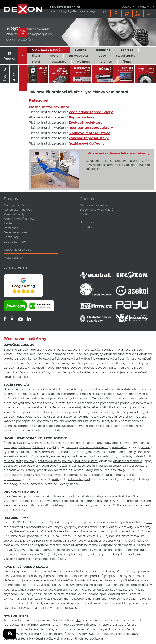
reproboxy (11, 484)
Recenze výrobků (16, 232)
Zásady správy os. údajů (96, 210)
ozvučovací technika (128, 461)
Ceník (84, 214)
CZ (149, 14)
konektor (144, 452)
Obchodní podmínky (94, 205)
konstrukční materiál (34, 456)
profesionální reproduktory (128, 466)
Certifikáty (11, 237)
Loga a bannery (15, 242)
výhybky (52, 447)
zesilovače (119, 447)
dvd (87, 479)
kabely (131, 452)
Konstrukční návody (18, 210)
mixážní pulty (13, 461)
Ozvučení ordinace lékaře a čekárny (119, 153)
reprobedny (96, 475)
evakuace (57, 456)
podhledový (50, 466)
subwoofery (129, 443)
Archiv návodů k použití (21, 219)
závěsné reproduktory (95, 447)
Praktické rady (14, 214)
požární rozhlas (97, 466)
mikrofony (125, 456)
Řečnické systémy (16, 443)
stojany (97, 443)
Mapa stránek (13, 258)
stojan (86, 443)
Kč (138, 13)
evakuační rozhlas (28, 452)
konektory (11, 456)
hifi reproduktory (63, 452)
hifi (96, 470)
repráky (119, 475)
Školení (9, 223)
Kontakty (145, 6)
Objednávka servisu (18, 250)
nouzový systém (49, 461)
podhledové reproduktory (83, 456)
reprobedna (12, 479)
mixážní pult (143, 456)
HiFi (149, 522)
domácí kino (77, 475)
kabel (122, 452)
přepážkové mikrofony (20, 470)
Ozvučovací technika (18, 638)
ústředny (39, 447)
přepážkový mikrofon (52, 470)
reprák (130, 475)
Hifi (78, 620)
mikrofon (110, 456)
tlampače (10, 447)
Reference (11, 228)
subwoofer (111, 443)
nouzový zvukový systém (80, 461)
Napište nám (89, 222)
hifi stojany (85, 452)
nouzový (30, 461)
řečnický (37, 443)
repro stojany (111, 625)
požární (65, 466)
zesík (55, 479)
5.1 (102, 470)
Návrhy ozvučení (16, 205)
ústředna (25, 447)
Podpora (126, 6)
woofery (72, 447)
